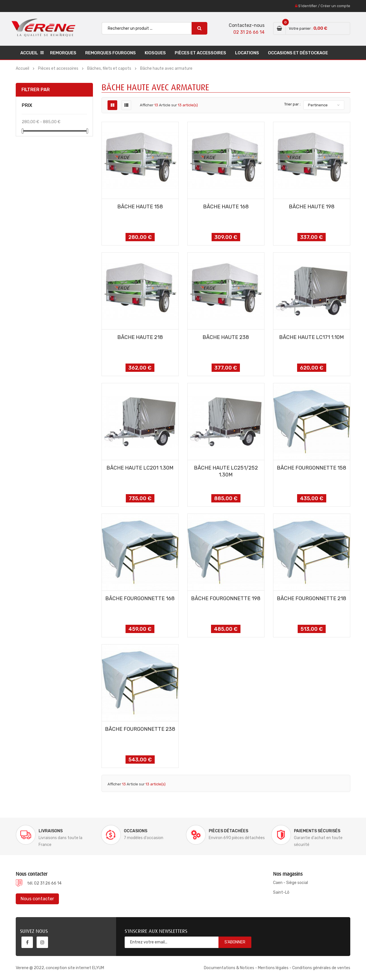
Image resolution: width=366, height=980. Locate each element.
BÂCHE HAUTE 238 (226, 337)
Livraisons (51, 831)
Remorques (63, 53)
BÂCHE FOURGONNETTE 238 (140, 729)
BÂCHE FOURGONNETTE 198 (226, 598)
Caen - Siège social (291, 883)
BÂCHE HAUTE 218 (140, 337)
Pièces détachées (228, 831)
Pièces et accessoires (200, 53)
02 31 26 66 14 (249, 32)
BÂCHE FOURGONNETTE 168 (140, 598)
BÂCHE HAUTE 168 (226, 207)
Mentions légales (273, 968)
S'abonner (235, 942)
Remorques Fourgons (111, 53)
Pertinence (318, 105)
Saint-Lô (281, 892)
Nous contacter (37, 899)
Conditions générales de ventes (321, 968)
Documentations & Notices (229, 968)
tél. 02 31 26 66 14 (44, 883)
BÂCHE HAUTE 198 (312, 207)
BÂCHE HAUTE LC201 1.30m (140, 468)
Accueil (29, 53)
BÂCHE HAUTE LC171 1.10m (312, 337)
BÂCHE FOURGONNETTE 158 (312, 468)
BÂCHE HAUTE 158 (140, 207)
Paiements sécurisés (317, 831)
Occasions (136, 831)
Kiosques (155, 53)
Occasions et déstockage (298, 53)
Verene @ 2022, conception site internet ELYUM (60, 968)
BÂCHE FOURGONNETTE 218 (312, 598)
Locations (247, 53)
